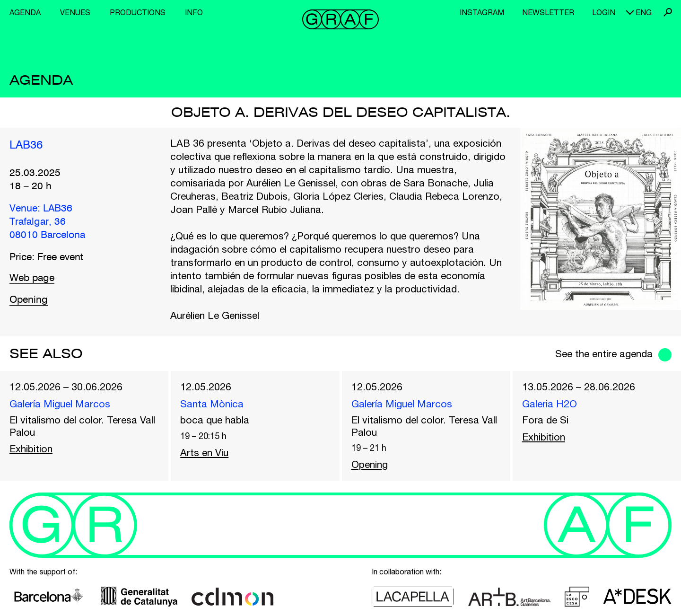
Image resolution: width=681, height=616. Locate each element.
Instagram (482, 12)
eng (644, 12)
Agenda (25, 12)
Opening (29, 300)
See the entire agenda (604, 353)
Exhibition (31, 449)
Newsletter (548, 12)
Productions (138, 12)
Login (604, 12)
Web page (32, 278)
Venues (75, 12)
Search (668, 12)
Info (194, 12)
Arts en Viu (204, 452)
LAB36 (26, 146)
